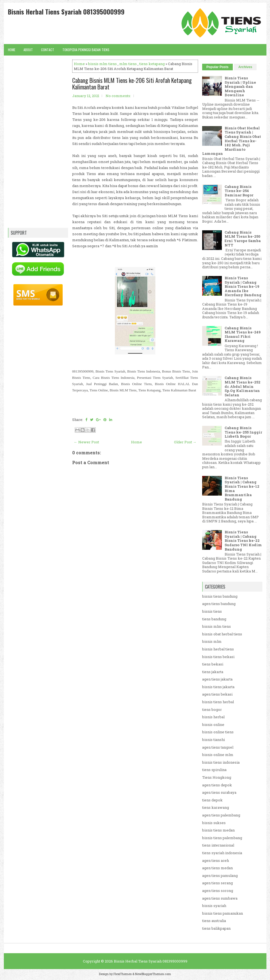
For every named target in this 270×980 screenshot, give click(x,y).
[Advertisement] (135, 628)
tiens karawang (216, 807)
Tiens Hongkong (217, 777)
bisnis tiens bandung (220, 596)
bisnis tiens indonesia (221, 762)
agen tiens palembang (221, 815)
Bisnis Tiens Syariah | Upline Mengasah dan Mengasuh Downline (240, 86)
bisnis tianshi (214, 740)
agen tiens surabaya (219, 792)
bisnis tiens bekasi (218, 657)
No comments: (118, 96)
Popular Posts (218, 67)
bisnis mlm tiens (102, 64)
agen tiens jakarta (217, 679)
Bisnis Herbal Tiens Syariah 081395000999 (66, 11)
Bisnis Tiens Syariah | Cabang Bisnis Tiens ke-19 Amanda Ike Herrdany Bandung (243, 286)
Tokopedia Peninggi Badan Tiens (86, 50)
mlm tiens (128, 64)
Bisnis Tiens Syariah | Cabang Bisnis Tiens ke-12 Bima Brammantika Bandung (242, 488)
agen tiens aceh (216, 860)
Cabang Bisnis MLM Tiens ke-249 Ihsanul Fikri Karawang (243, 334)
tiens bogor (212, 709)
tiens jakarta (213, 672)
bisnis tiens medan (218, 830)
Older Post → (185, 442)
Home (12, 50)
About (28, 50)
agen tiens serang (217, 883)
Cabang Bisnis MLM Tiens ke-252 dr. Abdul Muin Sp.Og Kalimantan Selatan (243, 386)
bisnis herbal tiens (218, 649)
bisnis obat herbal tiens (222, 634)
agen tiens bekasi (217, 694)
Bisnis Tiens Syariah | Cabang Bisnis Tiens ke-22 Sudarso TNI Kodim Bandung (243, 540)
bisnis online (213, 725)
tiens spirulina (214, 770)
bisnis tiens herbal (218, 702)
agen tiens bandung (219, 604)
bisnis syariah (214, 906)
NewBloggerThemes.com (153, 974)
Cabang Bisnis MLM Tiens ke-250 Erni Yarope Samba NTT (243, 239)
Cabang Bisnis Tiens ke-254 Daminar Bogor (239, 191)
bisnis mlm (212, 641)
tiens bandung (214, 619)
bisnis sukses (214, 823)
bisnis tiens (212, 611)
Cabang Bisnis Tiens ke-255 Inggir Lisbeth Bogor (243, 432)
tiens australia (214, 921)
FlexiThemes (123, 974)
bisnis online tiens (218, 732)
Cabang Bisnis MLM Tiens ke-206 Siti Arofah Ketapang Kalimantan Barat (132, 83)
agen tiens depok (217, 785)
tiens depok (212, 800)
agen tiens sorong (218, 891)
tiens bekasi (213, 664)
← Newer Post (86, 442)
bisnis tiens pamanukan (223, 913)
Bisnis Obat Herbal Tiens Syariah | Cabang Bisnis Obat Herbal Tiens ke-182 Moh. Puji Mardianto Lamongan (232, 141)
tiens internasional (218, 845)
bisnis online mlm (218, 755)
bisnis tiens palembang (222, 838)
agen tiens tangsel (218, 747)
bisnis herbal (213, 717)
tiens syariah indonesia (222, 853)
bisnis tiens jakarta (218, 687)
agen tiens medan (217, 868)
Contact (48, 50)
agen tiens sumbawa (220, 898)
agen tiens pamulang (220, 876)
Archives (245, 67)
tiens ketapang (152, 64)
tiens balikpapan (216, 928)
